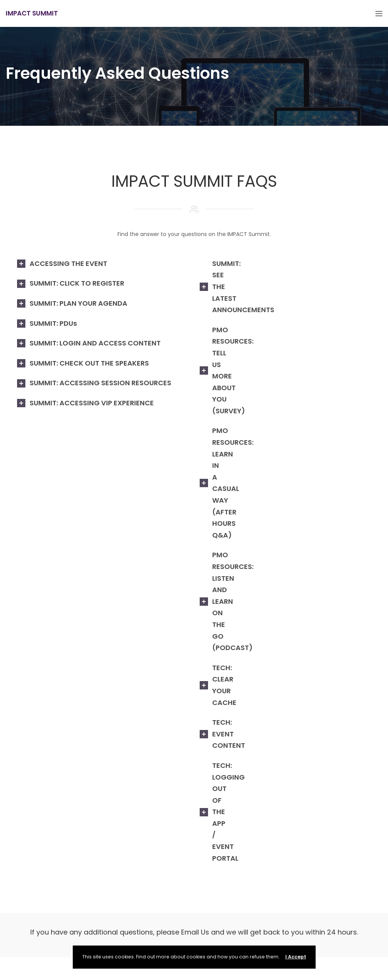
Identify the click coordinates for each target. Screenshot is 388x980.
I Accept (296, 957)
